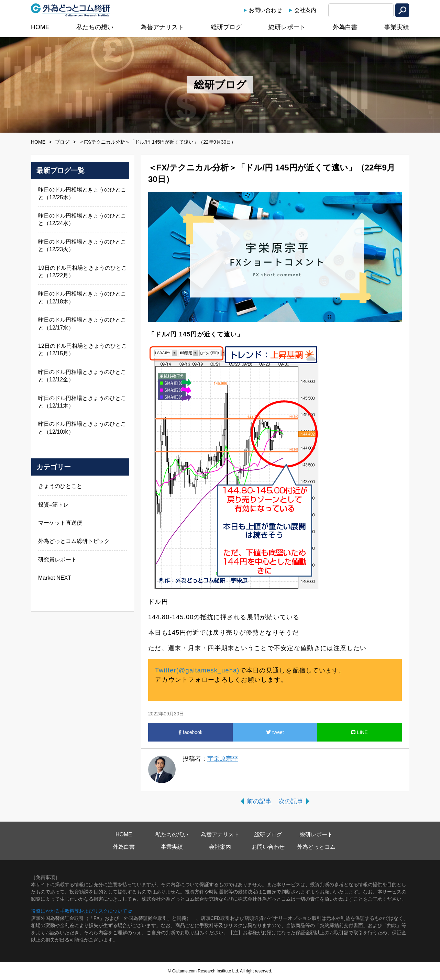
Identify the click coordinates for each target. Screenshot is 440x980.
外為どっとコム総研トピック (74, 541)
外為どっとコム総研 (70, 10)
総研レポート (287, 27)
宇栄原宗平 (223, 759)
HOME (40, 27)
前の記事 (259, 801)
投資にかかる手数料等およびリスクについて (79, 911)
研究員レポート (57, 560)
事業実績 (397, 27)
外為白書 (345, 27)
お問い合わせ (265, 10)
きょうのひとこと (60, 486)
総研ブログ (226, 27)
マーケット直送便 (60, 523)
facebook (190, 732)
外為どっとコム (316, 847)
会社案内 (305, 10)
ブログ (62, 142)
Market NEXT (55, 578)
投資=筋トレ (53, 505)
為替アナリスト (162, 27)
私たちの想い (95, 27)
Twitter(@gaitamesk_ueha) (197, 670)
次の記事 (291, 801)
